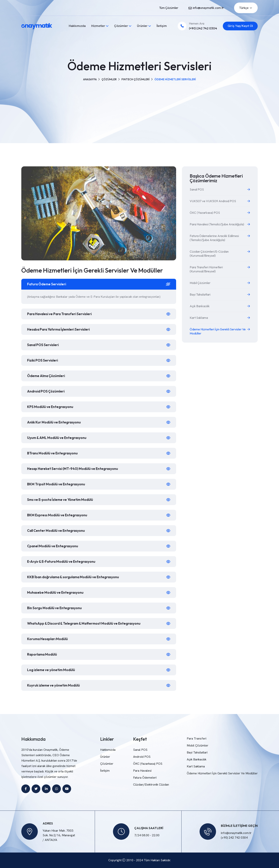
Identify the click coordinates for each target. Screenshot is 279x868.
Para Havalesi (142, 771)
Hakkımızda (77, 26)
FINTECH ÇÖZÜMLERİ (136, 79)
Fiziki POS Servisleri (43, 360)
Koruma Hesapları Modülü (49, 639)
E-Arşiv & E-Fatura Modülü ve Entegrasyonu (63, 561)
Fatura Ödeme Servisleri (47, 284)
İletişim (162, 26)
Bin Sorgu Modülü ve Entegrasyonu (55, 608)
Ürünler (142, 26)
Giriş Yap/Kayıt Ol (240, 26)
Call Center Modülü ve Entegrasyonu (57, 531)
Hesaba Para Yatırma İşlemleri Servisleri (60, 329)
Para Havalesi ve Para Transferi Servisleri (61, 314)
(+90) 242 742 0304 (203, 28)
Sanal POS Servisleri (43, 345)
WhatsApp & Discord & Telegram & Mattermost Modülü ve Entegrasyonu (86, 623)
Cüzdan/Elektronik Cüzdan (151, 785)
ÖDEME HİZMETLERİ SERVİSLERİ (175, 79)
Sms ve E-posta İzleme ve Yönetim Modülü (61, 500)
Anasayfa (90, 79)
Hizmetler (98, 26)
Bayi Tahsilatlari (197, 752)
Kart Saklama (196, 766)
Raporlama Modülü (43, 654)
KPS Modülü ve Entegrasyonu (51, 407)
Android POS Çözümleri (46, 391)
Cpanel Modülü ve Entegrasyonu (54, 546)
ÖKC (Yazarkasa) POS (148, 764)
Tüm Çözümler (169, 8)
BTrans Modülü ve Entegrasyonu (53, 453)
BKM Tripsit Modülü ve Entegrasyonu (57, 484)
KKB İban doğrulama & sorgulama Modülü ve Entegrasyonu (75, 577)
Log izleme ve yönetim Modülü (52, 670)
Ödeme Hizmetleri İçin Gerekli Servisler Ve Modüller (222, 773)
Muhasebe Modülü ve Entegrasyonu (56, 592)
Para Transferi (197, 738)
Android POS (142, 757)
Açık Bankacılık (197, 759)
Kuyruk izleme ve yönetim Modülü (54, 685)
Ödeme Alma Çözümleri (47, 376)
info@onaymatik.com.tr (208, 8)
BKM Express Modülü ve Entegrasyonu (58, 515)
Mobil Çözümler (198, 745)
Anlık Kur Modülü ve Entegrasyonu (55, 422)
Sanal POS (140, 750)
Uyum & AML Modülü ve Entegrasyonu (58, 438)
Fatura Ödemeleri (145, 778)
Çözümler (121, 26)
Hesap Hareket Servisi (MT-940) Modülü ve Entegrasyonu (74, 469)
